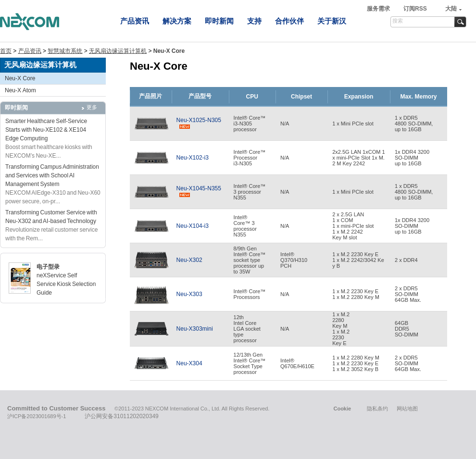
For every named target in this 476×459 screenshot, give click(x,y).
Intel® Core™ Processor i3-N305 (250, 158)
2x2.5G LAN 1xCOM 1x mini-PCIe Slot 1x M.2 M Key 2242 (358, 158)
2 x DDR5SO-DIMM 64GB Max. (408, 363)
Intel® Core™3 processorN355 (250, 192)
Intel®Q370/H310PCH (294, 260)
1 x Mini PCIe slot (353, 124)
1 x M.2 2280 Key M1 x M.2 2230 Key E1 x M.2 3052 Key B (356, 363)
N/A (285, 124)
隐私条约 (377, 409)
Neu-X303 (189, 294)
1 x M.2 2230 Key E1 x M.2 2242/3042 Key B (358, 260)
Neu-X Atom (20, 90)
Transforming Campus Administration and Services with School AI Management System (52, 175)
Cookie (342, 409)
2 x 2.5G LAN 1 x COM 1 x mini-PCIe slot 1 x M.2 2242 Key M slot (353, 226)
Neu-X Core (20, 78)
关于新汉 (332, 21)
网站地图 (407, 409)
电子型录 (48, 267)
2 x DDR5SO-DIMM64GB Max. (408, 294)
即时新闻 (219, 21)
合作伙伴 (289, 21)
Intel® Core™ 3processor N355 (245, 226)
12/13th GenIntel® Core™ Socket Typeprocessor (250, 363)
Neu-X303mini (195, 329)
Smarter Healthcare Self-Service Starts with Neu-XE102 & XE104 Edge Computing (46, 130)
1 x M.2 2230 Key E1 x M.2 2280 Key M (356, 294)
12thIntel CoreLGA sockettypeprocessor (247, 329)
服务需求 (379, 9)
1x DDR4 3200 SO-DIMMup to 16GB (412, 158)
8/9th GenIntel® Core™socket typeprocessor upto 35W (250, 260)
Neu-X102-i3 (193, 158)
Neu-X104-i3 (193, 226)
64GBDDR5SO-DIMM (407, 329)
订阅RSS (415, 9)
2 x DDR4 (406, 260)
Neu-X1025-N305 (199, 124)
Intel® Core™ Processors (250, 294)
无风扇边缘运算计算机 (118, 51)
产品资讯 (135, 21)
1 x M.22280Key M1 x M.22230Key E (341, 329)
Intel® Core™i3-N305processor (250, 124)
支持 (254, 21)
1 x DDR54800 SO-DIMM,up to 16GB (414, 124)
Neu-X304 (189, 363)
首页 (6, 51)
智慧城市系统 (65, 51)
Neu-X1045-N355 (199, 192)
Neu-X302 (189, 260)
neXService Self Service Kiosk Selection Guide (66, 284)
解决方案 (177, 21)
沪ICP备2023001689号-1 (37, 416)
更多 (92, 107)
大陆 (451, 9)
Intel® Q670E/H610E (297, 363)
